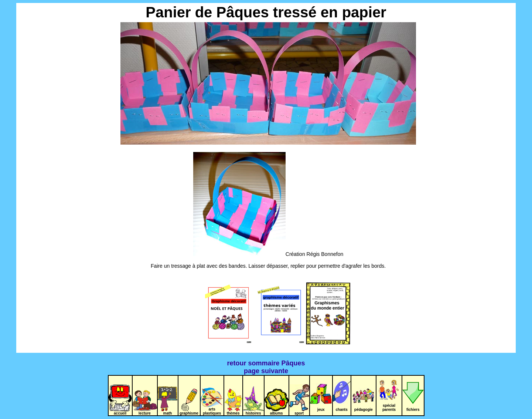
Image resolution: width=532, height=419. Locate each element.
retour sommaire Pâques (266, 363)
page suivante (266, 371)
